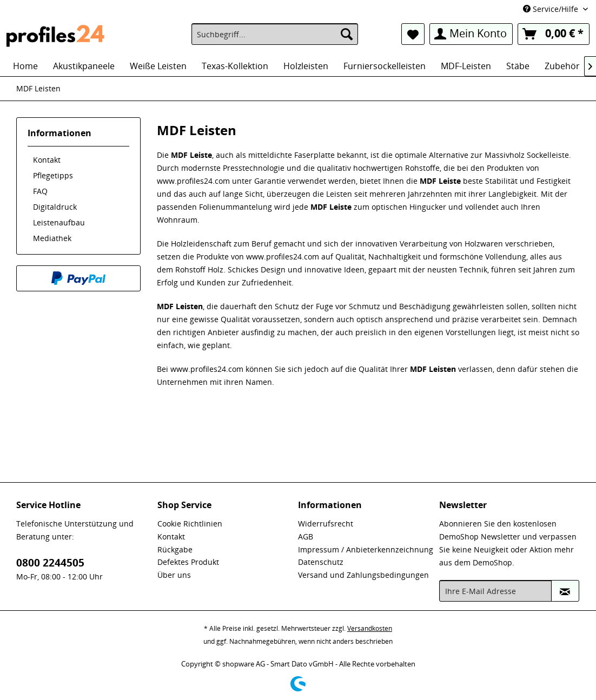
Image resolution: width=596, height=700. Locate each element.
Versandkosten (370, 628)
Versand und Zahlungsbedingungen (363, 575)
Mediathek (52, 238)
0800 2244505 (50, 563)
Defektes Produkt (188, 562)
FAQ (40, 191)
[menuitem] (275, 34)
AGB (306, 536)
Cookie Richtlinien (190, 524)
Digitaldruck (55, 207)
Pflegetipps (53, 175)
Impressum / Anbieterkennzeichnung (366, 549)
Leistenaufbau (59, 222)
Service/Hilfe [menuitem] (552, 9)
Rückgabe (175, 549)
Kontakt (47, 160)
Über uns (174, 575)
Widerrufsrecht (326, 524)
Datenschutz (321, 562)
